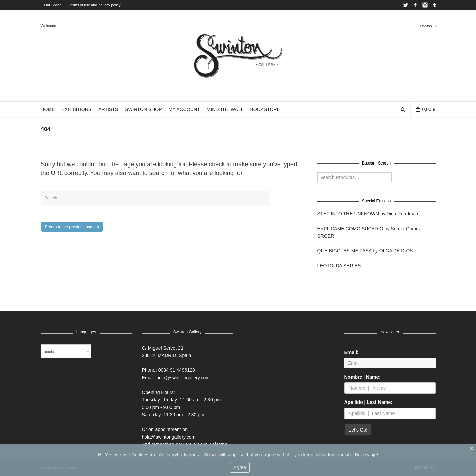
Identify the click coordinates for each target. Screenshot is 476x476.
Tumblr (435, 5)
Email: (352, 352)
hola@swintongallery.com (183, 378)
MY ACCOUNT (184, 109)
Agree (240, 467)
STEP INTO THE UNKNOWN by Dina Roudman (368, 214)
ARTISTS (108, 109)
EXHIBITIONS (77, 109)
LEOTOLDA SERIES (339, 266)
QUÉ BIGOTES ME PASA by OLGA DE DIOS (365, 251)
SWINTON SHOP (143, 109)
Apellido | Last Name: (368, 402)
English (426, 26)
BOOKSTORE (265, 109)
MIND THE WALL (225, 109)
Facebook (415, 5)
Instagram (425, 5)
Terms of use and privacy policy (95, 5)
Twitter (405, 5)
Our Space (53, 5)
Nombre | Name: (362, 377)
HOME (48, 109)
